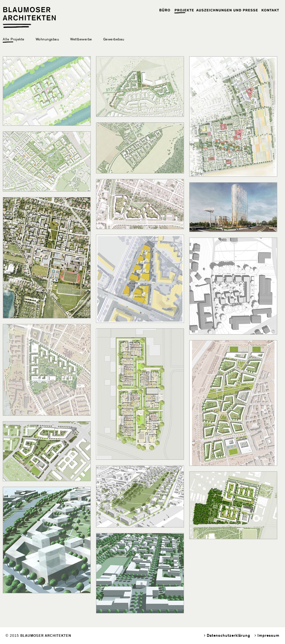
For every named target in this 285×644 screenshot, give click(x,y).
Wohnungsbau (47, 39)
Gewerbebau (114, 39)
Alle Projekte (14, 39)
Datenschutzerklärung (229, 635)
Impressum (268, 635)
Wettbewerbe (81, 39)
